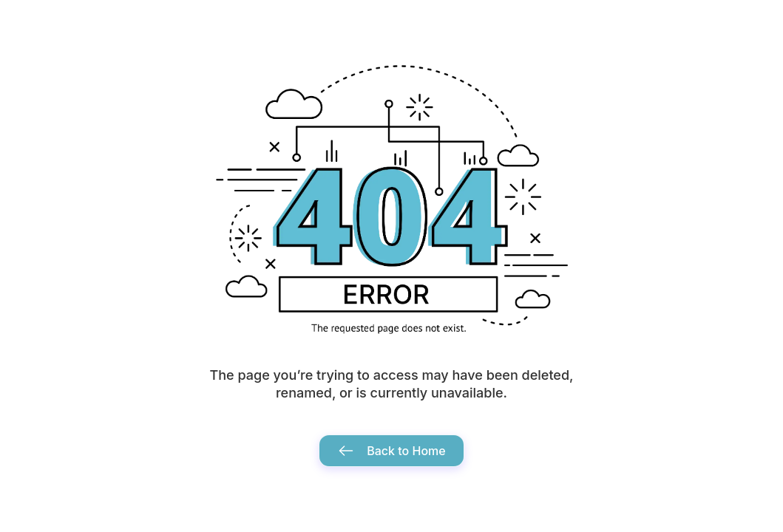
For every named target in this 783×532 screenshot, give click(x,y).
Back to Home (391, 451)
